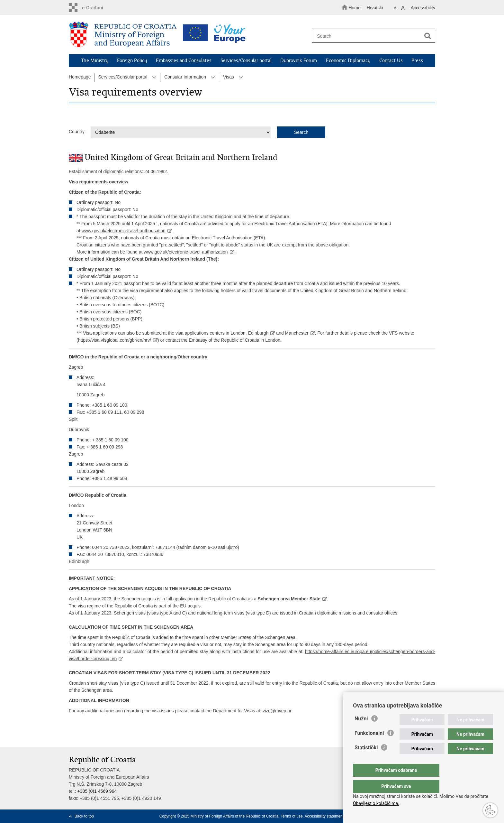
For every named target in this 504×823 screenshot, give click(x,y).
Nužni (361, 731)
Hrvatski (375, 8)
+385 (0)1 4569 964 (97, 791)
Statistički (366, 760)
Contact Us (391, 60)
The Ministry (95, 60)
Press (417, 60)
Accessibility (423, 8)
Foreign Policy (132, 60)
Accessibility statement (324, 816)
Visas (229, 77)
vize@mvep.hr (277, 711)
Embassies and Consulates (184, 60)
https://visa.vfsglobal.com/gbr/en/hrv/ (115, 340)
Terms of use (292, 816)
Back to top (84, 816)
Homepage (80, 77)
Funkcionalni (369, 746)
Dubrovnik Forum (299, 60)
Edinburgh (258, 333)
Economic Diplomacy (348, 60)
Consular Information (185, 77)
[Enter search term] (370, 36)
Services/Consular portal (246, 60)
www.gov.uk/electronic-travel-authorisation (124, 231)
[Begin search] (428, 36)
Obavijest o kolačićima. (376, 803)
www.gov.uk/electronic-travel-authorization (186, 252)
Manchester (297, 333)
